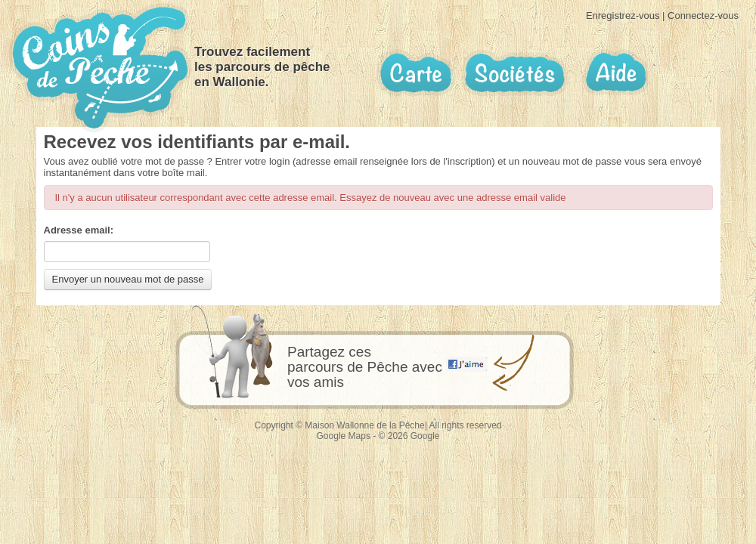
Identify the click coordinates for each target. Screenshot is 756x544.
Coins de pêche (100, 68)
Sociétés (515, 73)
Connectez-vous (703, 15)
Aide (615, 73)
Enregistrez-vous (623, 15)
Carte (416, 73)
